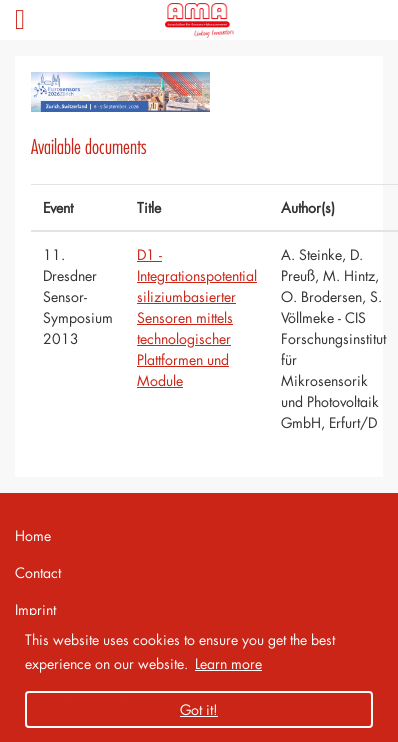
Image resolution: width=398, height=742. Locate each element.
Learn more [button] (228, 663)
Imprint (35, 609)
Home (33, 535)
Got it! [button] (199, 709)
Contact (38, 572)
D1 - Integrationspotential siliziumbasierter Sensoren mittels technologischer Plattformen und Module (197, 317)
